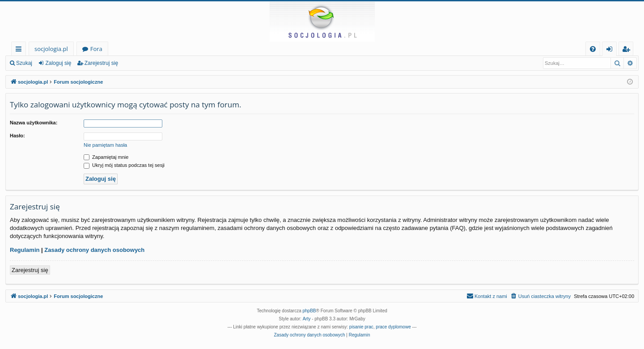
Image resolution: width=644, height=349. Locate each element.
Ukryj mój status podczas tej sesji (124, 165)
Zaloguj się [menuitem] (611, 50)
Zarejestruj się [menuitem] (628, 50)
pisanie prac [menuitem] (361, 327)
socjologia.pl (51, 49)
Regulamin (25, 250)
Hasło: (17, 136)
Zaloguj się (58, 63)
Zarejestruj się (101, 63)
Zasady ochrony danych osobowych (94, 250)
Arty (307, 319)
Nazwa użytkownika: (34, 123)
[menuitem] (593, 49)
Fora (96, 49)
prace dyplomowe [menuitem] (393, 327)
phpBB (309, 311)
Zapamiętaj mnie (106, 157)
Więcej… (20, 50)
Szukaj (24, 63)
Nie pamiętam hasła (105, 145)
